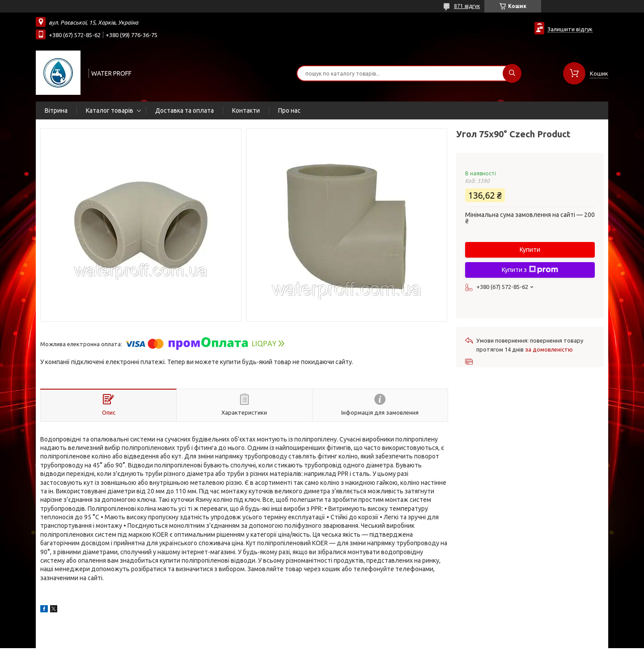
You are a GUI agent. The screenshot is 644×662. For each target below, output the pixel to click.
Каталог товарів (110, 110)
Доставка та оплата (184, 110)
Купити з (530, 270)
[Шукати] (512, 73)
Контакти (246, 110)
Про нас (289, 110)
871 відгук (467, 6)
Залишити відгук (570, 29)
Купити (530, 250)
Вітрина (56, 110)
